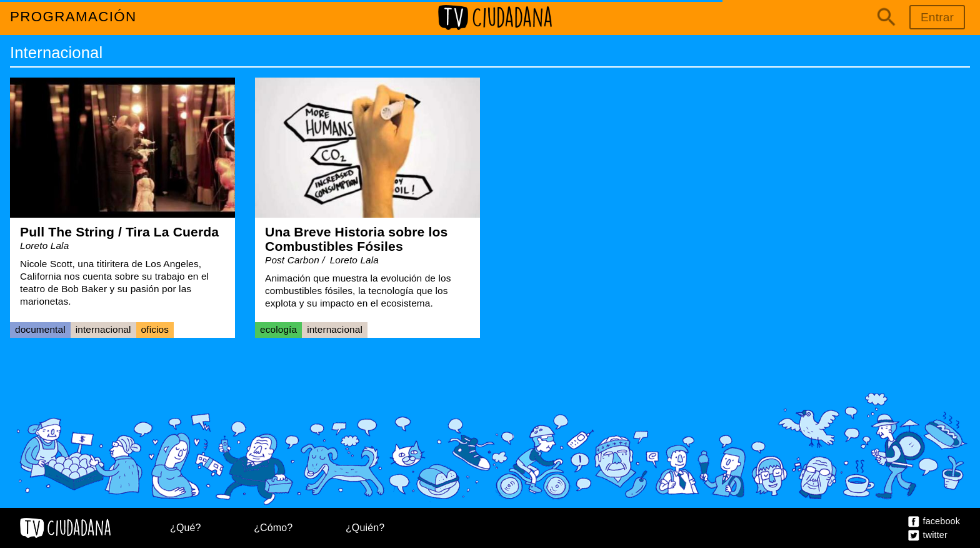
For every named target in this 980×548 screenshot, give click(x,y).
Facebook (942, 521)
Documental (40, 329)
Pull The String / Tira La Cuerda (119, 232)
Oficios (155, 329)
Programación (73, 17)
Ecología (278, 329)
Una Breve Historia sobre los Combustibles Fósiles (356, 239)
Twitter (935, 535)
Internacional (103, 329)
